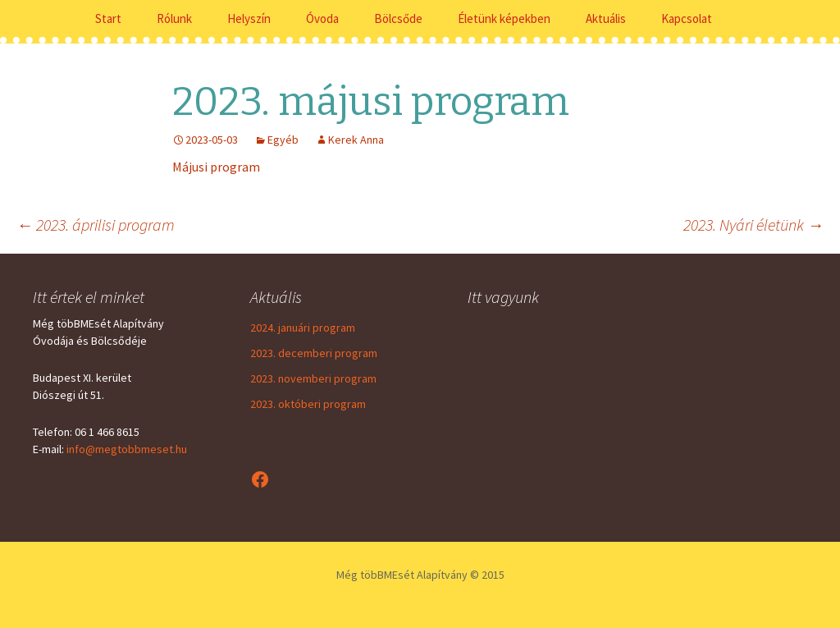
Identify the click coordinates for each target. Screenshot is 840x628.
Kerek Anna (356, 140)
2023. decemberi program (314, 353)
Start (108, 18)
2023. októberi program (308, 404)
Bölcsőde (398, 18)
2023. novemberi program (313, 378)
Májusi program (216, 167)
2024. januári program (303, 328)
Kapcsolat (687, 18)
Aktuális (606, 18)
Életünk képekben (504, 18)
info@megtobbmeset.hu (127, 449)
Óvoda (322, 18)
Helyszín (249, 18)
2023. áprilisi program (96, 225)
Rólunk (174, 18)
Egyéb (283, 140)
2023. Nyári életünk (753, 225)
